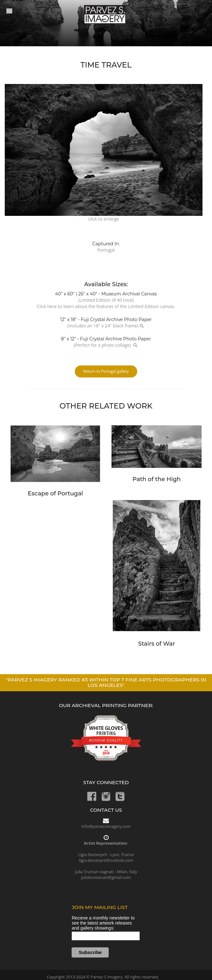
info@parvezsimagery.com (106, 826)
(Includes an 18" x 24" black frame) (106, 326)
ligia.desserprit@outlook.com (106, 860)
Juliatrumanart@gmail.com (106, 877)
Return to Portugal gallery (106, 371)
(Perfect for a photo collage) (106, 345)
